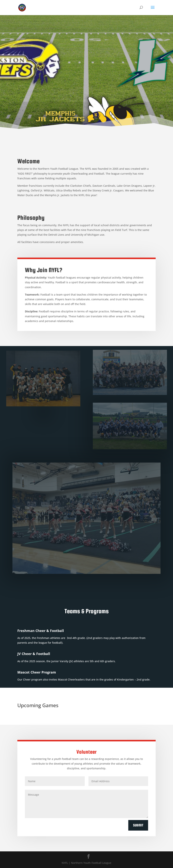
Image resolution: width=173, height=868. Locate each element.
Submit (138, 825)
